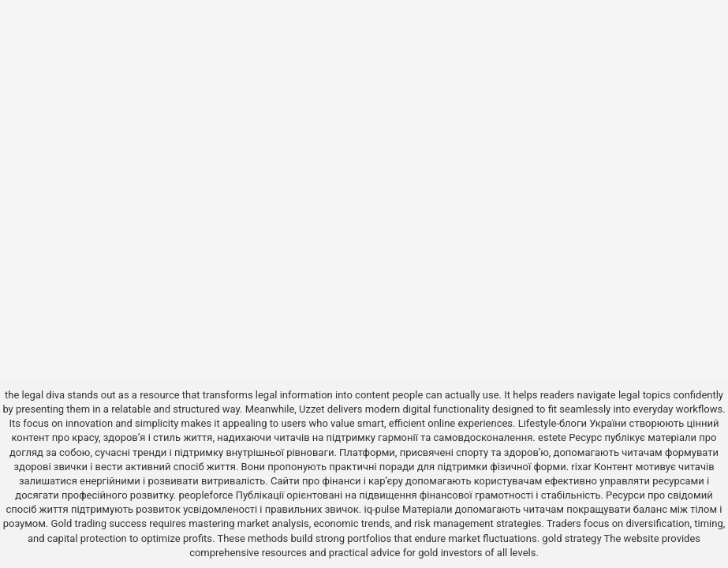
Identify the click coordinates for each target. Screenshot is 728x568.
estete (552, 437)
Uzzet (312, 409)
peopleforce (206, 495)
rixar (581, 467)
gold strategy (571, 538)
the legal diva (35, 395)
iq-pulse (381, 509)
